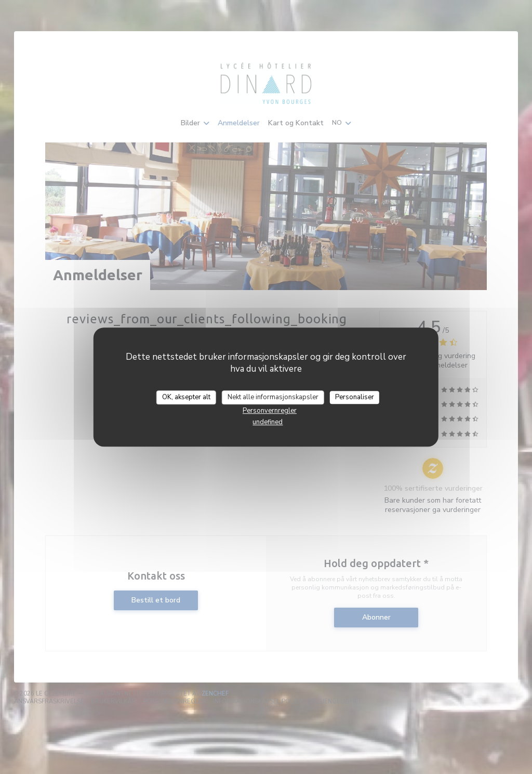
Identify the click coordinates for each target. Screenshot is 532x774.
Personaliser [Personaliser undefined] (355, 397)
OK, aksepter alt (186, 397)
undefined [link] (268, 422)
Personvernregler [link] (270, 411)
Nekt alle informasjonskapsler (273, 397)
